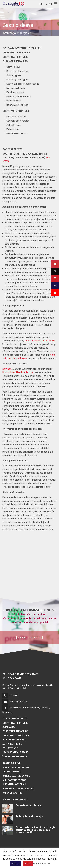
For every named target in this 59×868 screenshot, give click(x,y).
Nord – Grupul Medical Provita (40, 341)
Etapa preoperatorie (15, 57)
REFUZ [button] (28, 864)
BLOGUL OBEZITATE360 (15, 799)
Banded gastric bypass (18, 80)
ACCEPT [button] (16, 864)
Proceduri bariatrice (15, 61)
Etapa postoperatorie (16, 111)
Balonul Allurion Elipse (17, 105)
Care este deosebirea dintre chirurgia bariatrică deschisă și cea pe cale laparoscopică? (35, 830)
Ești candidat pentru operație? (21, 48)
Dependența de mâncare (28, 805)
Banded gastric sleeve (17, 71)
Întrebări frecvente (15, 757)
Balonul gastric (14, 101)
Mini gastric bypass (16, 88)
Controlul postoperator (18, 121)
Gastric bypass (14, 75)
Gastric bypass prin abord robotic (23, 84)
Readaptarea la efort (17, 133)
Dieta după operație (16, 117)
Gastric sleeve (13, 67)
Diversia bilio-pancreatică (19, 96)
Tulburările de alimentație (29, 816)
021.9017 (14, 695)
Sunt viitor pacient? (15, 719)
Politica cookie (12, 678)
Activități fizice (14, 125)
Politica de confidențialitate (20, 674)
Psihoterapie (13, 129)
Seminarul (7, 369)
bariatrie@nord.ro (18, 702)
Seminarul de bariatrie (16, 53)
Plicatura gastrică (15, 92)
